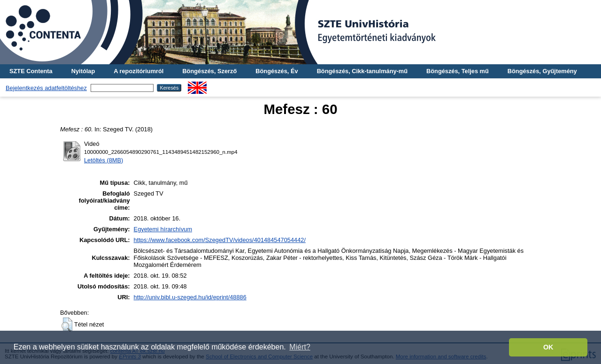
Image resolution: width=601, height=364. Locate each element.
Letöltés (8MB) (104, 160)
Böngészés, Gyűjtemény (542, 71)
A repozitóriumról (139, 71)
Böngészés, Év (277, 71)
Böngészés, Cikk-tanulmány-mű (362, 71)
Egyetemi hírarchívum (163, 229)
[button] (67, 325)
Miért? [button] (300, 347)
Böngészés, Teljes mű (458, 71)
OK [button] (548, 347)
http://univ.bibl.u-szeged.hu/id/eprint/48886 (190, 297)
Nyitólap (83, 71)
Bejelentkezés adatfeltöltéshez (46, 88)
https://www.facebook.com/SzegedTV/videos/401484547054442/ (220, 240)
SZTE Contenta (31, 71)
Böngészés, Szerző (209, 71)
